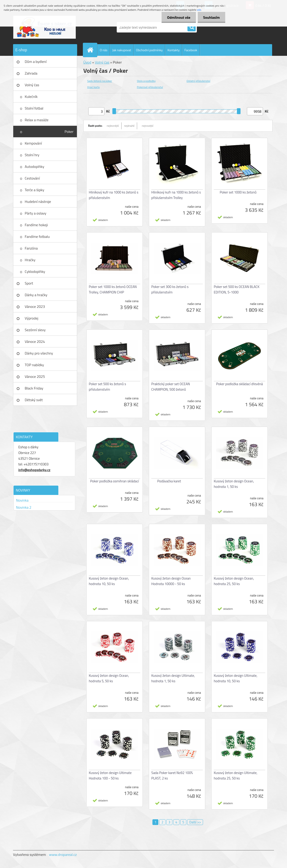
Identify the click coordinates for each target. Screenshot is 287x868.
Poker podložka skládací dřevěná (239, 384)
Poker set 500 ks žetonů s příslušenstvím (107, 387)
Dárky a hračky (36, 295)
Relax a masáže (37, 120)
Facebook (191, 50)
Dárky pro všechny (39, 353)
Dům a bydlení (36, 62)
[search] (192, 27)
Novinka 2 (24, 507)
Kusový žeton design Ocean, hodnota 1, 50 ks (234, 484)
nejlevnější (113, 126)
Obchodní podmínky (149, 50)
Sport (29, 283)
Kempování (33, 143)
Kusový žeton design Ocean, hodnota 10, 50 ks (109, 581)
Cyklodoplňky (35, 271)
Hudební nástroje (38, 202)
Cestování (32, 178)
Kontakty (174, 50)
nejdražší (129, 126)
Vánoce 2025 (35, 376)
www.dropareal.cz (63, 855)
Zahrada (31, 73)
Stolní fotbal (34, 108)
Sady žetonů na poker (100, 81)
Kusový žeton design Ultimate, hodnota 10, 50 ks (236, 678)
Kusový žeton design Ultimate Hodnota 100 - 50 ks (110, 775)
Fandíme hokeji (36, 225)
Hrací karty (93, 87)
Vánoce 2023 (35, 306)
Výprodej (31, 318)
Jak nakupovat (122, 50)
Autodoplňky (34, 167)
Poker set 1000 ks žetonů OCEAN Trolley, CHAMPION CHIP (113, 289)
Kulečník (31, 97)
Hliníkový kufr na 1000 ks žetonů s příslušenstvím (114, 195)
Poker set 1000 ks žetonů (238, 192)
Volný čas (32, 85)
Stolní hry (32, 155)
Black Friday (34, 388)
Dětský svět (34, 400)
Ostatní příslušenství (198, 81)
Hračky (30, 260)
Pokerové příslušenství (150, 87)
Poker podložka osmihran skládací (115, 481)
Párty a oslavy (35, 213)
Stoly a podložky (146, 81)
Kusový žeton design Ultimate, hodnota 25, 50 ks (236, 775)
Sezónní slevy (35, 330)
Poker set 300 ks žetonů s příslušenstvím (170, 289)
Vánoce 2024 (35, 341)
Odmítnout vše (178, 17)
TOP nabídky (34, 365)
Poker (69, 132)
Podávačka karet (169, 481)
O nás (104, 50)
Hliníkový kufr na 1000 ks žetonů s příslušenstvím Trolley (176, 195)
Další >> (195, 822)
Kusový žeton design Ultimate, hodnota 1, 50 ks (173, 678)
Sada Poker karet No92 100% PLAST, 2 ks (172, 775)
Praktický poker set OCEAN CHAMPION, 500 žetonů (171, 387)
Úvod (87, 62)
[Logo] (45, 27)
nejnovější (147, 126)
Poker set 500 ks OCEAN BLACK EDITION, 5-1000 (237, 289)
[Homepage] (92, 50)
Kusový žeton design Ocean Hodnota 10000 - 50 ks (171, 581)
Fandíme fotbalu (37, 236)
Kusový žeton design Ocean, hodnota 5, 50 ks (109, 678)
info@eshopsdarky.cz (34, 470)
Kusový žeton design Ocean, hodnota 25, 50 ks (234, 581)
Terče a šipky (34, 190)
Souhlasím (211, 17)
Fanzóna (31, 248)
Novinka (22, 500)
